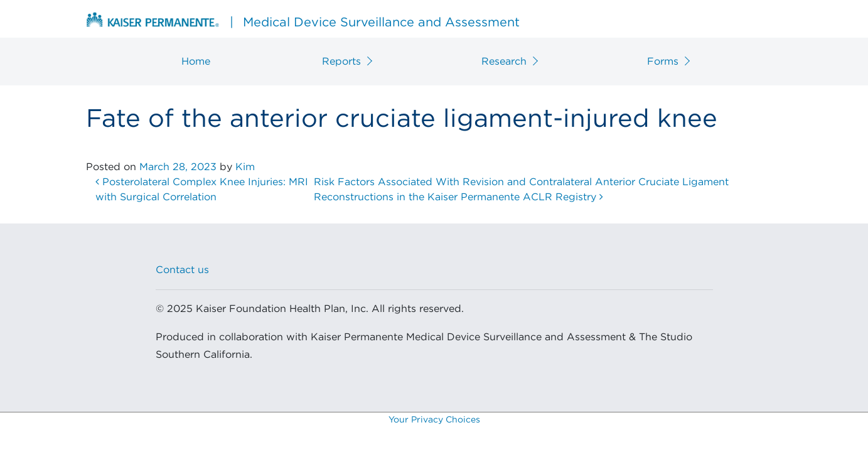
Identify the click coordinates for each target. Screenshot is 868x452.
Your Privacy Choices (434, 420)
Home (196, 62)
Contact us (182, 270)
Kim (245, 167)
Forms (663, 62)
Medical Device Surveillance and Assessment (303, 21)
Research (504, 62)
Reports (341, 62)
